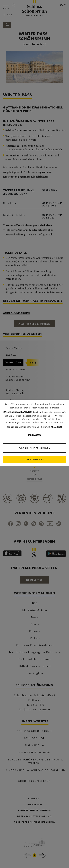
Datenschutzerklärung (18, 412)
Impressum (34, 435)
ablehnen (56, 427)
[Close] (34, 459)
